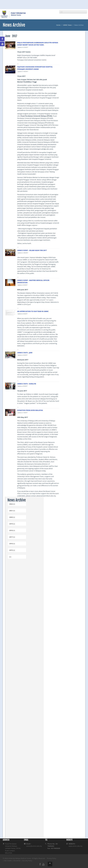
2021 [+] (12, 511)
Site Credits (8, 861)
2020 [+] (12, 517)
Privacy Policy (52, 858)
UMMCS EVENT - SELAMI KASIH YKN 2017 (32, 250)
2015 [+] (12, 550)
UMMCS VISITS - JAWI (25, 353)
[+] (10, 557)
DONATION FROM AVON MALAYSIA (30, 410)
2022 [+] (12, 504)
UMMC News (67, 25)
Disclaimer (17, 861)
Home (58, 25)
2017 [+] (12, 537)
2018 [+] (12, 530)
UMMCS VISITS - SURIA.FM (27, 384)
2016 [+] (12, 544)
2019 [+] (12, 524)
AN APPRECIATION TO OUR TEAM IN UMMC (33, 311)
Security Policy (27, 861)
